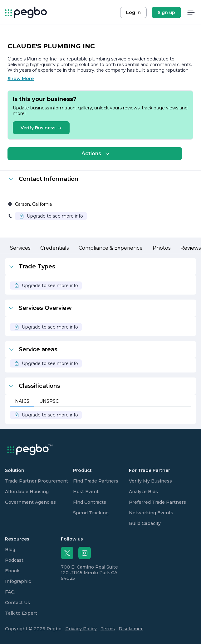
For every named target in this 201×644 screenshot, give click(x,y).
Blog (10, 550)
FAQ (10, 592)
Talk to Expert (21, 613)
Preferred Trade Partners (157, 502)
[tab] (20, 248)
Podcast (14, 560)
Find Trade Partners (96, 481)
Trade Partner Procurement (37, 481)
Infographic (18, 581)
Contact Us (17, 603)
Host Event (86, 492)
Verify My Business (150, 481)
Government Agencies (30, 502)
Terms (108, 629)
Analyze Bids (143, 492)
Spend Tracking (91, 513)
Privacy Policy (81, 629)
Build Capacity (145, 523)
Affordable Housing (27, 492)
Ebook (12, 571)
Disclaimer (131, 629)
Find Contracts (90, 502)
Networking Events (151, 513)
